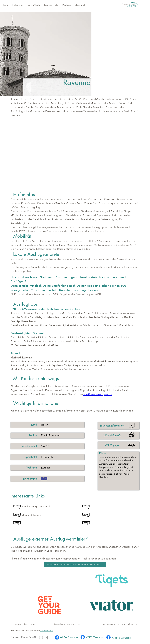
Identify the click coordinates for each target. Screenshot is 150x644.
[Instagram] (41, 637)
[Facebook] (47, 637)
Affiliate (131, 624)
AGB (34, 637)
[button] (18, 5)
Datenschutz (27, 637)
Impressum (15, 637)
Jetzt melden (47, 631)
